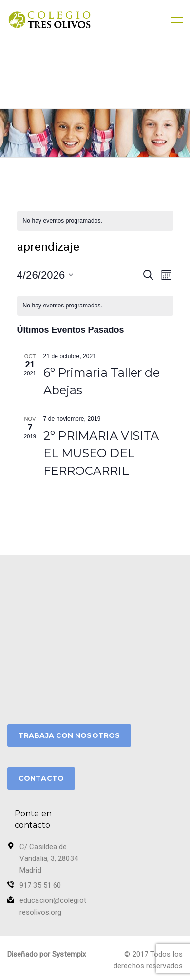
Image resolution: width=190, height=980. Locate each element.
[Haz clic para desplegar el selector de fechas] (45, 275)
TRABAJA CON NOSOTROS (69, 735)
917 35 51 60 (40, 885)
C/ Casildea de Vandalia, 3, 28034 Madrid (49, 858)
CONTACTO (41, 778)
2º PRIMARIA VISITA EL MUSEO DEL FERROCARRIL (101, 453)
